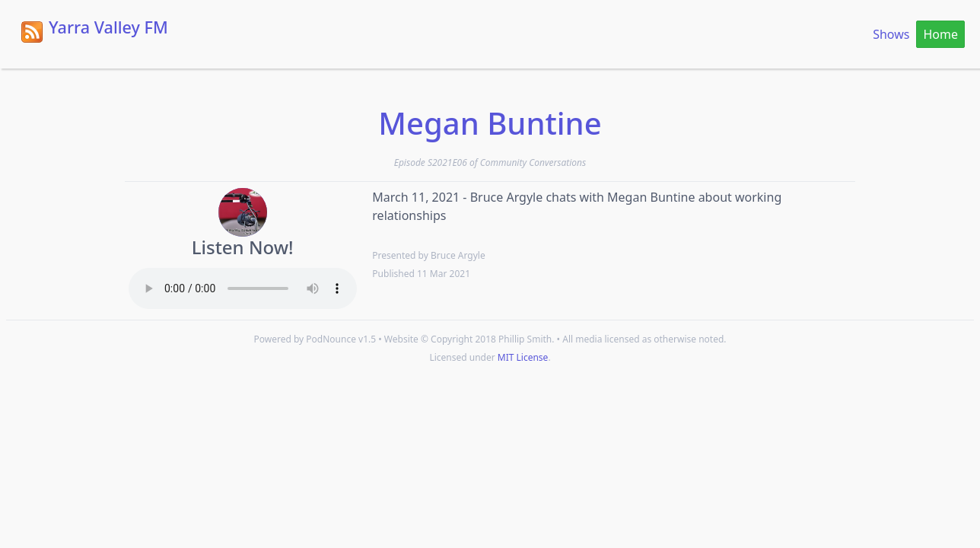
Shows (891, 34)
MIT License (523, 357)
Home (940, 34)
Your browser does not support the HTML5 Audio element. (243, 288)
